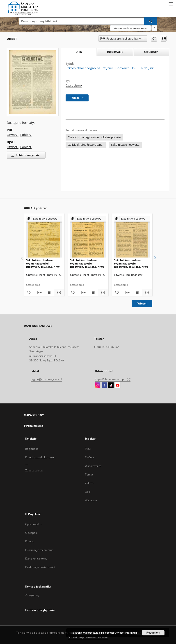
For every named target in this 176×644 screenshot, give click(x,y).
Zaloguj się (32, 595)
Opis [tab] (79, 52)
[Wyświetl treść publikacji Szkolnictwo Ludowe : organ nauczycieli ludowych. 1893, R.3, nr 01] (137, 293)
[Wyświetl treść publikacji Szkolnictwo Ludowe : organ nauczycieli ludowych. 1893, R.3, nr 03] (93, 293)
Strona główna (34, 426)
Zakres (89, 483)
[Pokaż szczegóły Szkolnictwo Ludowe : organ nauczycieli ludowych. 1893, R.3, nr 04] (59, 293)
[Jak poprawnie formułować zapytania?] (154, 28)
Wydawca (91, 500)
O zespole (32, 533)
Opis (88, 492)
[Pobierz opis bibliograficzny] (39, 293)
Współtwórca (93, 466)
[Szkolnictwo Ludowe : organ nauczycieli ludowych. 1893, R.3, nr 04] (44, 237)
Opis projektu (34, 524)
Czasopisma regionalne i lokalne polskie (94, 137)
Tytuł (88, 449)
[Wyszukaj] (151, 21)
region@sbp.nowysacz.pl (46, 379)
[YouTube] (118, 385)
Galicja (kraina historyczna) (86, 145)
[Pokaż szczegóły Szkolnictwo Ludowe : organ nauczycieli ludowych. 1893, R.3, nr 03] (103, 293)
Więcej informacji (127, 633)
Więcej (142, 303)
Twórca (90, 457)
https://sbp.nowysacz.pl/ (113, 379)
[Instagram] (97, 385)
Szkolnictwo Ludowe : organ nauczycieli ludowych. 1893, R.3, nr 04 (43, 263)
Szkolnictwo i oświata (125, 145)
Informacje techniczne (39, 550)
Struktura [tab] (151, 52)
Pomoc (30, 541)
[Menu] (171, 4)
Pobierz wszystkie (25, 155)
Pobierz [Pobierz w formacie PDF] (26, 135)
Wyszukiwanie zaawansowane (130, 28)
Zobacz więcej (34, 470)
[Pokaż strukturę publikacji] (44, 219)
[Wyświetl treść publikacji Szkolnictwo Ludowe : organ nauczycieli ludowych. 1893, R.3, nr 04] (49, 293)
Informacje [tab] (115, 52)
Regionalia (32, 449)
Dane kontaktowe (36, 559)
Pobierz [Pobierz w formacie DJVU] (26, 147)
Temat (89, 474)
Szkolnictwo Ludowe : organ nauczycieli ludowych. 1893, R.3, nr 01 (131, 263)
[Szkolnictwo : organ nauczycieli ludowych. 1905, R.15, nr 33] (33, 82)
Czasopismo (74, 85)
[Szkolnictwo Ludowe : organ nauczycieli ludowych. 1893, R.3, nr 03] (88, 237)
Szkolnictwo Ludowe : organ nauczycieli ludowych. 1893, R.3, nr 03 (87, 263)
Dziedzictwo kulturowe (40, 457)
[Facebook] (104, 385)
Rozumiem (153, 633)
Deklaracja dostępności (40, 567)
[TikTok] (111, 385)
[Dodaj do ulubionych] (154, 39)
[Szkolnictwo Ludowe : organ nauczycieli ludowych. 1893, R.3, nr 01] (132, 237)
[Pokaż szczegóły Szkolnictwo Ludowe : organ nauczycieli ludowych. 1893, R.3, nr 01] (146, 293)
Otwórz (13, 135)
